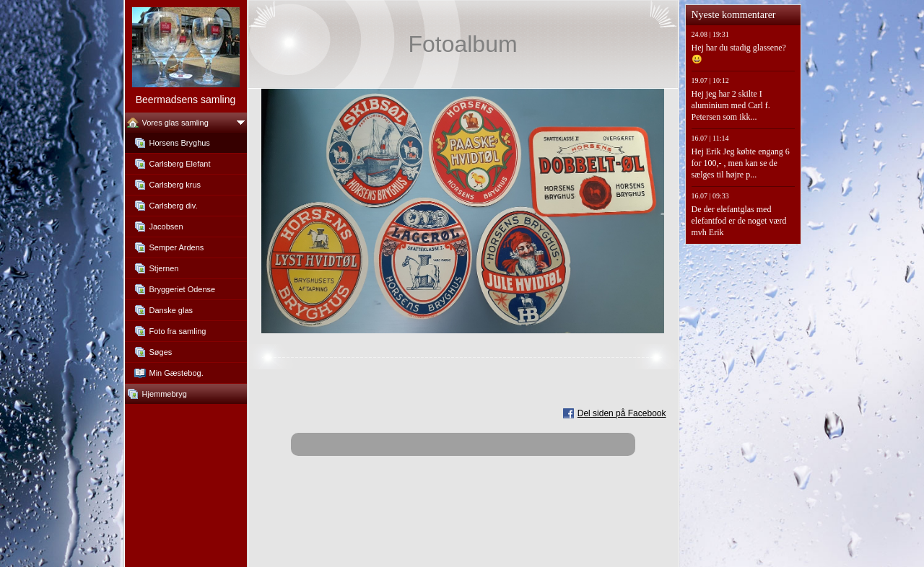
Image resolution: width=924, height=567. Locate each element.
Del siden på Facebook (622, 413)
